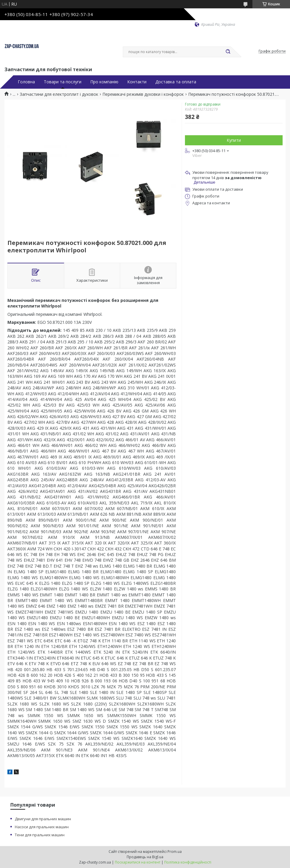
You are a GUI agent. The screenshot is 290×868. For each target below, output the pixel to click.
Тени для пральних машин (40, 835)
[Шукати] (228, 52)
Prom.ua (175, 852)
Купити (234, 140)
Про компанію (104, 82)
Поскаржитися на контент (138, 862)
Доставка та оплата (176, 82)
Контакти (137, 82)
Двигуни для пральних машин (43, 819)
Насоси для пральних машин (42, 827)
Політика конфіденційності (188, 862)
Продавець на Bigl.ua (145, 857)
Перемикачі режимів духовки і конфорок (143, 94)
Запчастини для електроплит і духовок (59, 94)
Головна (26, 82)
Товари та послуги (63, 82)
